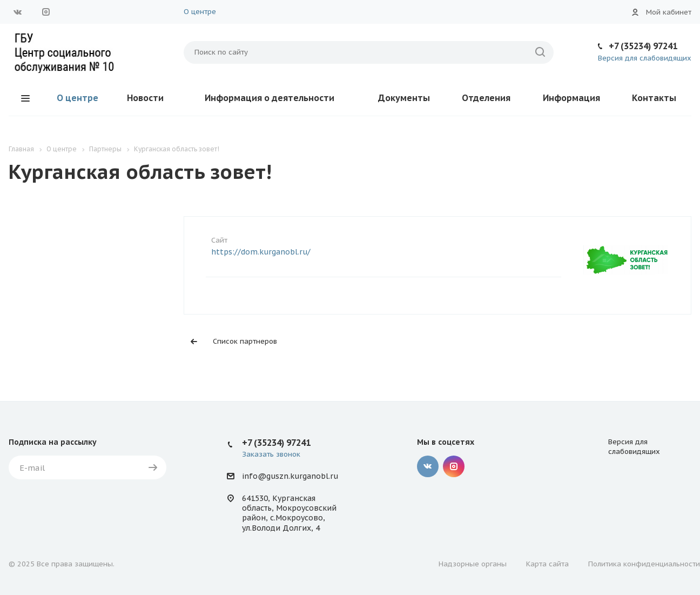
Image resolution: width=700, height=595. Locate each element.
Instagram (46, 12)
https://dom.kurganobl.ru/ (261, 252)
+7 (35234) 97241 (643, 46)
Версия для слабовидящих (645, 58)
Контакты (654, 98)
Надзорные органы (473, 564)
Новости (145, 98)
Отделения (486, 98)
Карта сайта (547, 564)
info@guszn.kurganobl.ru (290, 476)
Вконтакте (18, 12)
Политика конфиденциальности (644, 564)
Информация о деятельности (270, 98)
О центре (200, 12)
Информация (571, 98)
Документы (404, 98)
